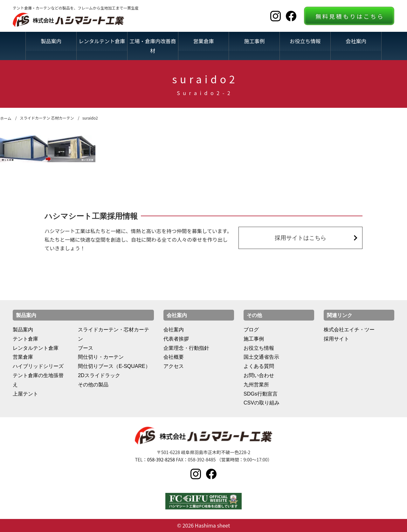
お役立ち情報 (305, 41)
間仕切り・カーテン (101, 357)
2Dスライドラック (99, 375)
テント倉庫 (25, 339)
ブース (86, 348)
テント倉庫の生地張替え (38, 380)
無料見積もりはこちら (350, 16)
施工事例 (254, 41)
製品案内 (51, 41)
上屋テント (25, 394)
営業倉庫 (204, 41)
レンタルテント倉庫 (102, 41)
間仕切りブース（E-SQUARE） (114, 366)
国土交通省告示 (261, 357)
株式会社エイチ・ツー (349, 330)
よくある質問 (259, 366)
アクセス (174, 366)
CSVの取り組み (262, 403)
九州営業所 (256, 385)
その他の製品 (93, 385)
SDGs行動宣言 (261, 394)
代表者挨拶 (176, 339)
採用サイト (336, 339)
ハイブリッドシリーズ (38, 366)
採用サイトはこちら (300, 238)
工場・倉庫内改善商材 (153, 46)
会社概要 (174, 357)
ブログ (251, 330)
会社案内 (356, 41)
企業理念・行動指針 (186, 348)
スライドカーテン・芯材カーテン (114, 334)
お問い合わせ (259, 375)
